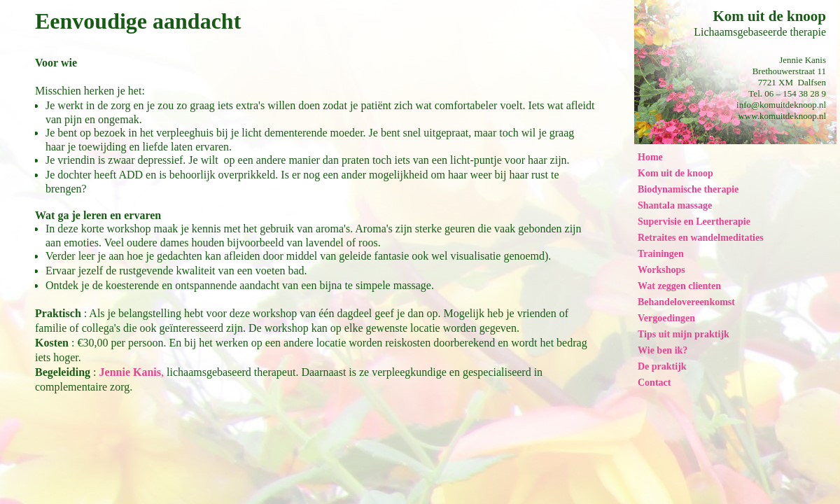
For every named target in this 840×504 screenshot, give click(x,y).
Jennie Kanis (130, 372)
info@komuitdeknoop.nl (781, 105)
